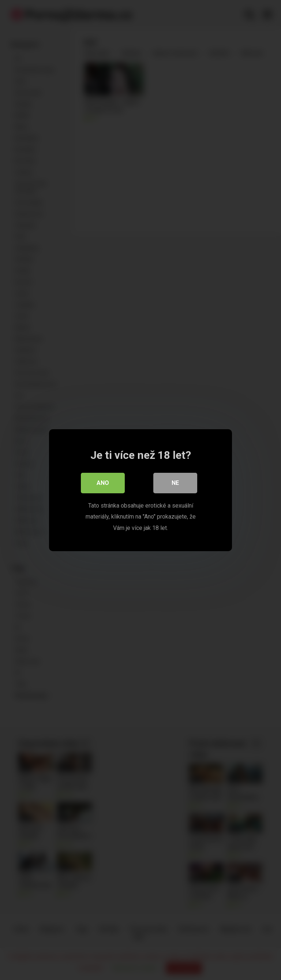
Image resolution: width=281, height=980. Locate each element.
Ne (175, 482)
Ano (103, 482)
